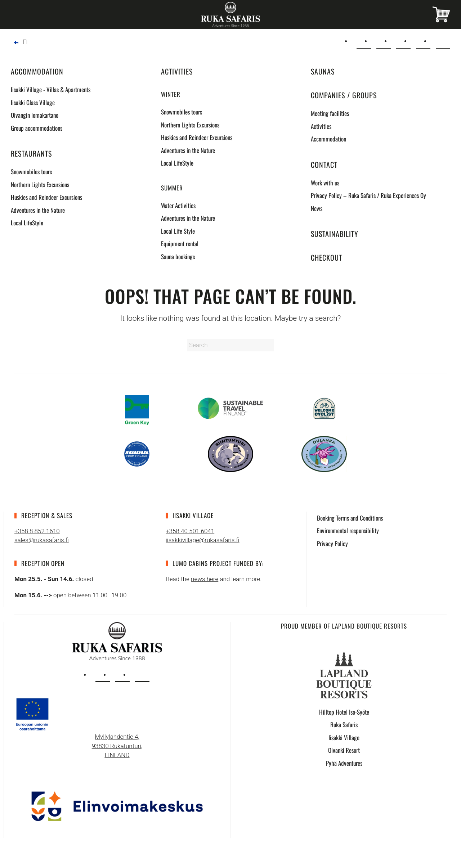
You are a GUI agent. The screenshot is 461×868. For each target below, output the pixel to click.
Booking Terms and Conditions (350, 518)
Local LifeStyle (27, 223)
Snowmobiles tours (31, 172)
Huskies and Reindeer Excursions (46, 197)
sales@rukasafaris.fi (42, 540)
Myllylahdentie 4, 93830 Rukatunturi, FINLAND (117, 746)
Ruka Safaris (344, 725)
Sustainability (335, 234)
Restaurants (31, 153)
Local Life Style (178, 231)
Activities (177, 71)
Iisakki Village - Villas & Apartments (51, 89)
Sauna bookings (178, 257)
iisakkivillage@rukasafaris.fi (203, 540)
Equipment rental (180, 244)
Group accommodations (37, 128)
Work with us (325, 183)
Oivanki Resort (344, 750)
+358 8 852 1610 (37, 531)
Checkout (326, 257)
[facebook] (122, 675)
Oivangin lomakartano (35, 115)
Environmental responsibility (348, 530)
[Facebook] (423, 41)
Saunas (323, 71)
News (317, 208)
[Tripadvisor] (443, 41)
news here (205, 579)
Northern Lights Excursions (40, 185)
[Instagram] (403, 41)
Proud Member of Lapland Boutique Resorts (344, 626)
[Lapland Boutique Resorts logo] (344, 674)
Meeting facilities (330, 113)
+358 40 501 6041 (190, 531)
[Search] (230, 345)
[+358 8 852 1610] (384, 41)
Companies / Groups (344, 95)
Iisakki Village (344, 737)
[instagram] (103, 675)
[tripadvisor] (142, 675)
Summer (172, 188)
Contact (324, 165)
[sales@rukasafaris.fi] (364, 41)
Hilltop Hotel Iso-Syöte (344, 712)
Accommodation (37, 71)
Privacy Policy (332, 543)
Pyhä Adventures (344, 763)
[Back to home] (230, 14)
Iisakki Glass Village (33, 102)
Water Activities (178, 205)
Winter (171, 94)
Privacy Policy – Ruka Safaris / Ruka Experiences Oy (368, 195)
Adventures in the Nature (38, 210)
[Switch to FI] (21, 42)
